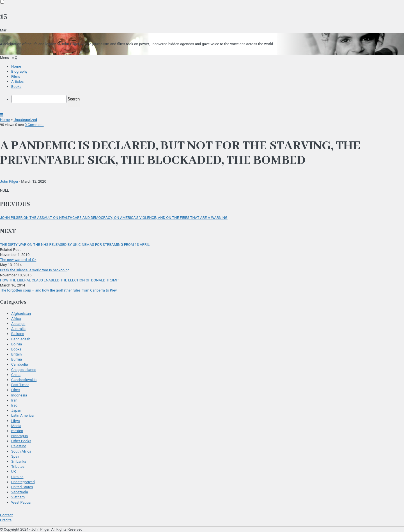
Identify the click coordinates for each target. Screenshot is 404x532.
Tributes (18, 466)
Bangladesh (21, 339)
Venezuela (20, 492)
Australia (18, 329)
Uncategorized (25, 120)
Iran (14, 400)
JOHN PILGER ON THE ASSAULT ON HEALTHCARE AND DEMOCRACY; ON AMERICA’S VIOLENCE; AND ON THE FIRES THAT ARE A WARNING (114, 218)
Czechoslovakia (24, 380)
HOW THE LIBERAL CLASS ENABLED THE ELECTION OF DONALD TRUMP (59, 280)
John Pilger (9, 181)
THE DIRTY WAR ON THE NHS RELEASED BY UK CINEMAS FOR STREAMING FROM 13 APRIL (75, 245)
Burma (17, 359)
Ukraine (17, 477)
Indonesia (19, 395)
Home (5, 120)
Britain (16, 354)
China (16, 375)
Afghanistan (21, 314)
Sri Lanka (19, 461)
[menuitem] (16, 66)
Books (16, 349)
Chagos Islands (24, 370)
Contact (6, 515)
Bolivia (17, 344)
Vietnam (18, 497)
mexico (17, 431)
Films (16, 390)
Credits (6, 520)
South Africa (21, 451)
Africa (16, 319)
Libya (16, 421)
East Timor (20, 385)
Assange (18, 324)
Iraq (14, 405)
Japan (16, 410)
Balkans (18, 334)
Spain (16, 456)
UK (14, 472)
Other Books (21, 441)
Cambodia (19, 364)
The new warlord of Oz (18, 260)
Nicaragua (19, 436)
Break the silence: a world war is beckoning (35, 270)
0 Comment (34, 125)
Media (16, 426)
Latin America (22, 415)
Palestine (19, 446)
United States (22, 487)
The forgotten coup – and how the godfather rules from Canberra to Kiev (58, 290)
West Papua (21, 502)
